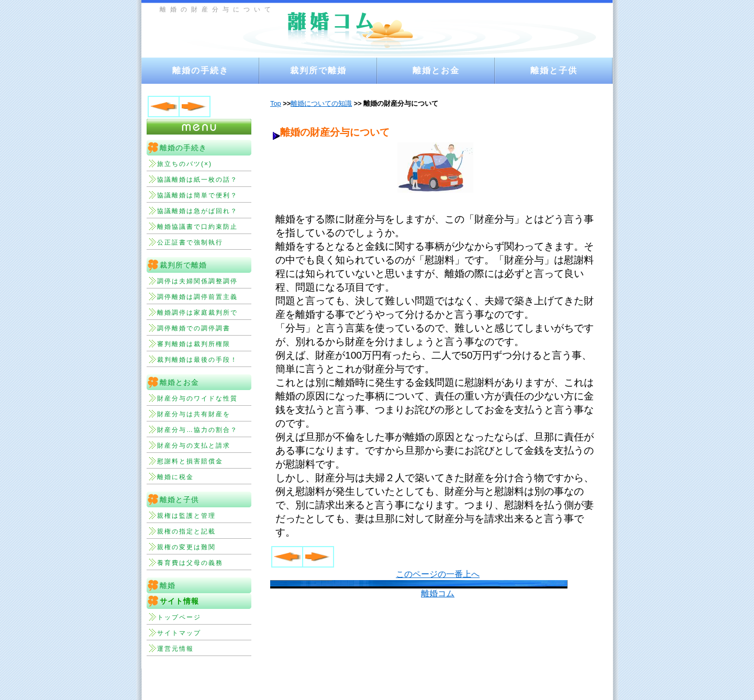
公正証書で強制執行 (190, 242)
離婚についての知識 (321, 103)
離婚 (168, 585)
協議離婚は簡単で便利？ (197, 195)
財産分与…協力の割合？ (197, 430)
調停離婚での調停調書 (194, 328)
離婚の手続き (201, 70)
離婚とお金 (436, 70)
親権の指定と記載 (186, 531)
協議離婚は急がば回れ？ (197, 211)
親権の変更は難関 (186, 547)
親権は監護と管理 (186, 516)
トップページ (179, 617)
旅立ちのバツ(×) (185, 164)
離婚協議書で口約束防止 (197, 227)
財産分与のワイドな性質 (197, 398)
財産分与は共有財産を (194, 414)
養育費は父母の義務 (190, 563)
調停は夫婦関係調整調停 (197, 281)
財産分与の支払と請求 (194, 446)
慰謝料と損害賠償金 (190, 461)
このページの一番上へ (438, 574)
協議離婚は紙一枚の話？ (197, 180)
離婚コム (438, 593)
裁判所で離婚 (318, 70)
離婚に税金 (175, 477)
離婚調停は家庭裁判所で (197, 313)
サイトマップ (179, 633)
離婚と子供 (554, 70)
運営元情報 (175, 649)
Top (276, 103)
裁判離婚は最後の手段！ (197, 360)
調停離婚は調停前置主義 (197, 297)
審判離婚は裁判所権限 (194, 344)
